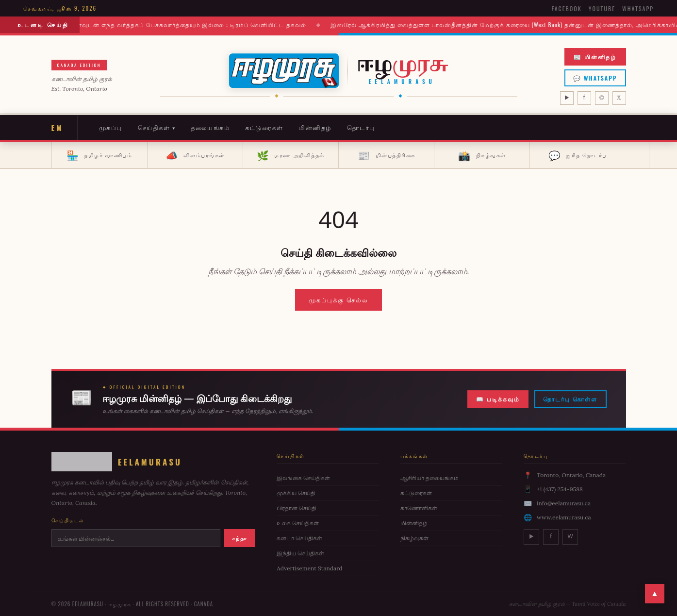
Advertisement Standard (309, 568)
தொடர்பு (361, 127)
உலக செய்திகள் (298, 523)
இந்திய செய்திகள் (300, 553)
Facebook (566, 8)
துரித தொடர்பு (578, 155)
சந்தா (240, 538)
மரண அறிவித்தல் (291, 155)
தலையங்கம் (210, 127)
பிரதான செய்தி (297, 508)
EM (58, 128)
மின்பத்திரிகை (386, 155)
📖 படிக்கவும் (498, 400)
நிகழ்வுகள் (482, 155)
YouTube (602, 8)
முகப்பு (111, 127)
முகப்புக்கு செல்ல (338, 300)
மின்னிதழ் (315, 127)
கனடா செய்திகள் (299, 538)
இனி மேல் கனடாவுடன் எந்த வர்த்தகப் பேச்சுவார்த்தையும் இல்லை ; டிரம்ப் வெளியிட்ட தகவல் (178, 25)
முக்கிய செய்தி (296, 493)
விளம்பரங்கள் (195, 155)
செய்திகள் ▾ (157, 127)
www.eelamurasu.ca (564, 517)
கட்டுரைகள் (264, 127)
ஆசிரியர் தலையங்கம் (429, 478)
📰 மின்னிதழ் (595, 57)
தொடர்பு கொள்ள (570, 400)
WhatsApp (638, 8)
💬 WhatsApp (595, 78)
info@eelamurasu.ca (564, 503)
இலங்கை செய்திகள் (303, 478)
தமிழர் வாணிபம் (99, 155)
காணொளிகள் (419, 508)
